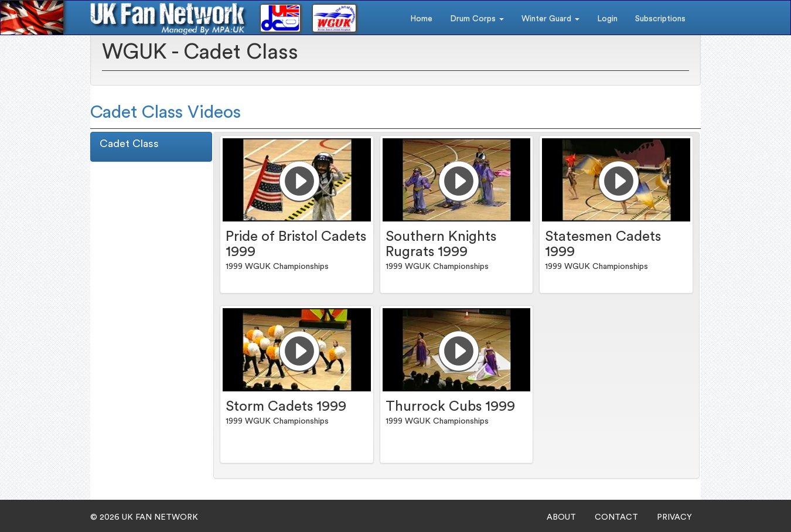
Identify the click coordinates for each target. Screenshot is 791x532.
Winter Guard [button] (550, 19)
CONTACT (616, 517)
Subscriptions (660, 19)
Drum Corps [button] (477, 19)
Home (421, 19)
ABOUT (561, 517)
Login (607, 19)
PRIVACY (674, 517)
